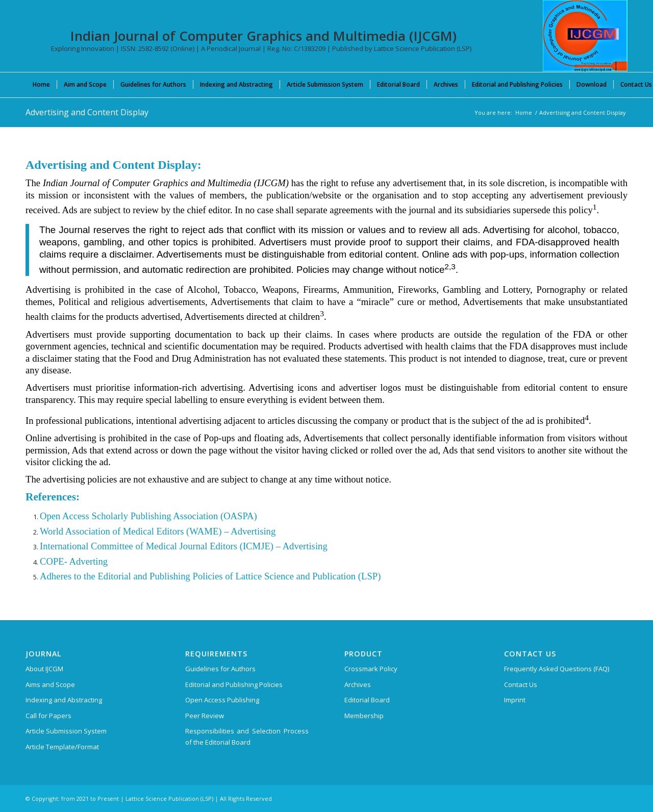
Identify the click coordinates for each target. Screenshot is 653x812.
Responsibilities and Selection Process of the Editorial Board (247, 736)
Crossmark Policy (371, 669)
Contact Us (521, 684)
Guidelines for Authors (220, 669)
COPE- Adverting (74, 561)
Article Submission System (66, 731)
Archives (358, 684)
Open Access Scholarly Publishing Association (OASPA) (148, 516)
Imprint (515, 700)
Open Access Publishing (222, 700)
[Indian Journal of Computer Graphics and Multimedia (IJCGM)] (585, 36)
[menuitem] (41, 84)
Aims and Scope (50, 684)
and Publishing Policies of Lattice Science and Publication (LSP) (256, 576)
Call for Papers (48, 716)
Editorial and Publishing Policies (234, 684)
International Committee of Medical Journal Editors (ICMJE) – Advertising (184, 546)
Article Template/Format (62, 747)
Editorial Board (367, 700)
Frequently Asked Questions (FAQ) (557, 669)
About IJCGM (44, 669)
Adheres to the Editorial (85, 576)
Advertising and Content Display (87, 112)
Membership (364, 716)
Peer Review (205, 716)
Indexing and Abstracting (64, 700)
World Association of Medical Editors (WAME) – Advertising (158, 531)
